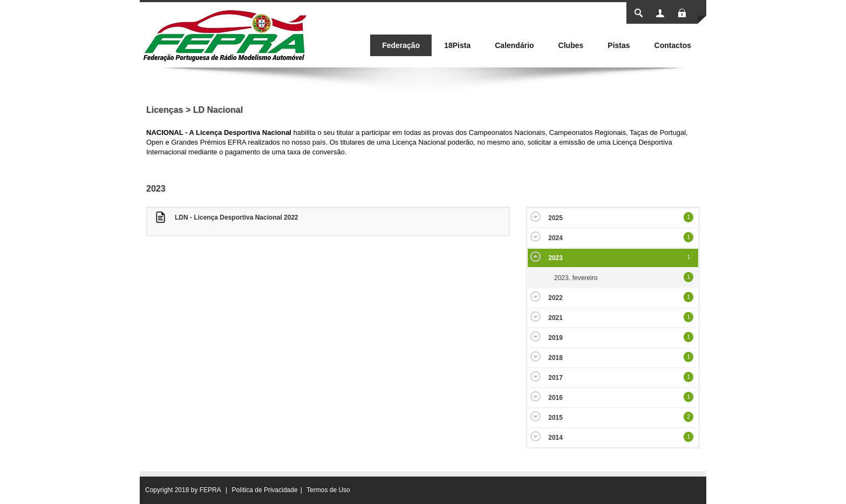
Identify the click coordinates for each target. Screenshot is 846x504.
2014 (555, 438)
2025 (555, 218)
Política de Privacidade (265, 490)
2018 (555, 358)
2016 (555, 398)
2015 (555, 418)
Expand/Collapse (535, 217)
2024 (555, 238)
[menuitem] (401, 45)
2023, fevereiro (576, 278)
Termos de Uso (328, 490)
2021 (555, 318)
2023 (555, 258)
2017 (555, 378)
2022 (555, 298)
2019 (555, 338)
